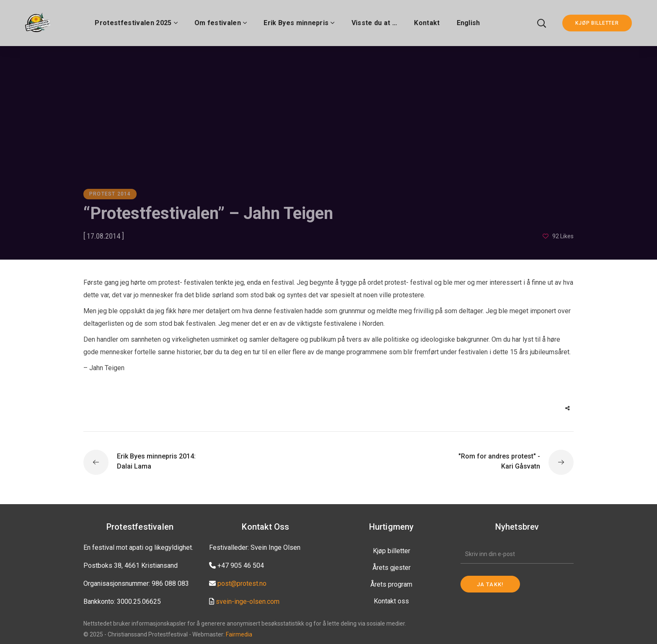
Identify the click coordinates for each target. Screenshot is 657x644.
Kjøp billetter (392, 551)
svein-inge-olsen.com (248, 601)
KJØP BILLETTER (597, 23)
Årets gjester (392, 568)
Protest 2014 (110, 194)
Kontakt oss (391, 601)
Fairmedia (239, 634)
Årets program (391, 584)
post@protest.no (242, 583)
